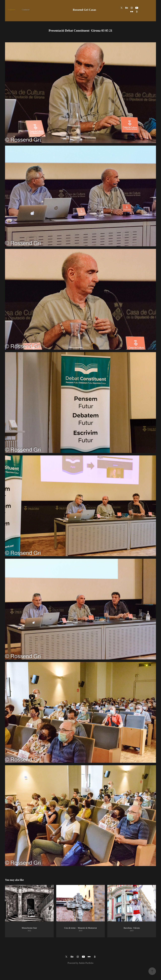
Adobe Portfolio (86, 963)
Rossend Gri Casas (84, 10)
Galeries (12, 10)
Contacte (26, 10)
